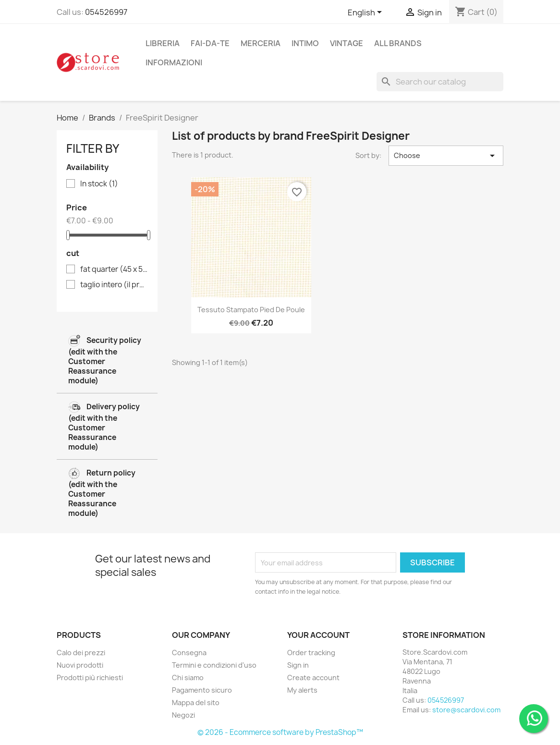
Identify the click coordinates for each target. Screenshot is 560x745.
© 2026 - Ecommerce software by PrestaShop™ (280, 732)
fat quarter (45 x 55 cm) (114, 269)
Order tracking (311, 653)
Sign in (298, 665)
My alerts (302, 690)
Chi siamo (188, 678)
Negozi (183, 715)
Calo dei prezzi (81, 653)
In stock (99, 184)
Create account (313, 678)
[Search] (440, 82)
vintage (347, 43)
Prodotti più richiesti (90, 678)
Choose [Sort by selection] (446, 156)
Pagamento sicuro (202, 690)
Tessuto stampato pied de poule (251, 310)
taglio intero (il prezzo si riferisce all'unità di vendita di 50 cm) (114, 285)
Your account (318, 635)
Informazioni (174, 62)
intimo (305, 43)
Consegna (189, 653)
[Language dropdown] (366, 13)
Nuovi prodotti (80, 665)
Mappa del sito (196, 702)
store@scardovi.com (466, 710)
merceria (261, 43)
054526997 (106, 12)
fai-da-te (210, 43)
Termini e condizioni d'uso (214, 665)
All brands (398, 43)
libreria (163, 43)
